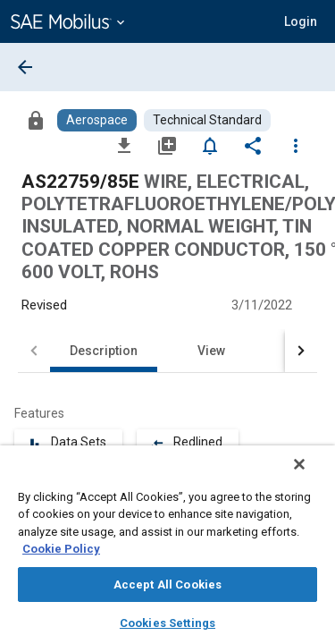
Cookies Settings (167, 623)
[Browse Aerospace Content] (97, 120)
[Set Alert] (210, 145)
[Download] (124, 145)
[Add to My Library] (167, 145)
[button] (301, 21)
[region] (167, 551)
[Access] (36, 120)
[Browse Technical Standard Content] (207, 120)
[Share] (253, 145)
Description (104, 351)
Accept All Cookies (167, 585)
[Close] (312, 476)
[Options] (296, 145)
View (211, 351)
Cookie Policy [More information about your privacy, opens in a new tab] (61, 549)
